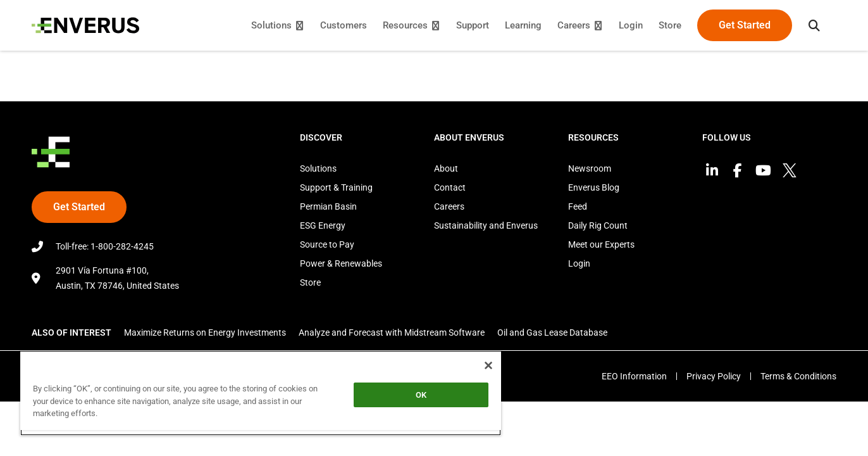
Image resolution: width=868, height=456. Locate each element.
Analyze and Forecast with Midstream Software (392, 332)
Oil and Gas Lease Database (552, 332)
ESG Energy (323, 225)
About (446, 168)
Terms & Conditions (798, 376)
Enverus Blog (594, 187)
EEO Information (634, 376)
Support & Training (336, 187)
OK (421, 395)
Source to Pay (327, 244)
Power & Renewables (341, 263)
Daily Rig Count (598, 225)
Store (310, 282)
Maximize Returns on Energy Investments (205, 332)
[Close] (488, 365)
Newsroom (590, 168)
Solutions (318, 168)
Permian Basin (328, 206)
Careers (449, 206)
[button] (814, 25)
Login (579, 263)
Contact (450, 187)
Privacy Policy (714, 376)
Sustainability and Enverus (486, 225)
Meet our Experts (601, 244)
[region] (261, 393)
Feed (578, 206)
